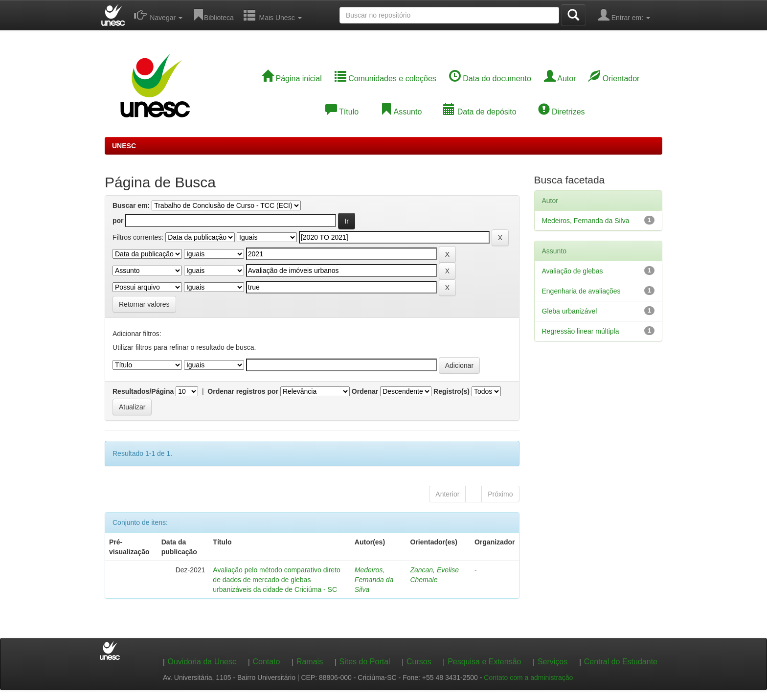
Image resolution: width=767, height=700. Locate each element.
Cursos (419, 662)
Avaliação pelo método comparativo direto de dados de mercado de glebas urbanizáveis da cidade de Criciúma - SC (276, 580)
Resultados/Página (143, 391)
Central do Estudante (621, 662)
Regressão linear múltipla (581, 331)
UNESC (124, 146)
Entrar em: (624, 15)
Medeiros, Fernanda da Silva (374, 580)
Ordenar (365, 391)
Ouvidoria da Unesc (202, 662)
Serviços (553, 662)
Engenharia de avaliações (581, 291)
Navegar (158, 15)
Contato (266, 662)
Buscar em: (131, 205)
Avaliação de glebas (573, 271)
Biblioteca (213, 15)
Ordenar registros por (243, 391)
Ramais (310, 662)
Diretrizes (562, 112)
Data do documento (490, 79)
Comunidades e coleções (385, 79)
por (118, 221)
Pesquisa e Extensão (484, 662)
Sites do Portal (365, 662)
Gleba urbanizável (570, 311)
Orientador (614, 79)
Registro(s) (451, 391)
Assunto (401, 112)
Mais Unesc (273, 15)
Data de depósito (480, 112)
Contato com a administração (528, 677)
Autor (560, 79)
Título (342, 112)
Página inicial (292, 79)
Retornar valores (144, 304)
